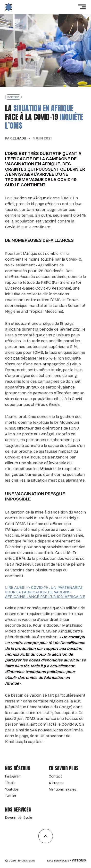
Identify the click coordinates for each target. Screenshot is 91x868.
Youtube (12, 789)
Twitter (11, 796)
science (13, 97)
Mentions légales (62, 789)
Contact (55, 776)
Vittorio (79, 861)
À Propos (56, 783)
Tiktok (10, 783)
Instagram (13, 776)
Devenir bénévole (19, 818)
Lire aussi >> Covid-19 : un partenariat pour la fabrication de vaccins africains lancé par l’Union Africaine (45, 592)
